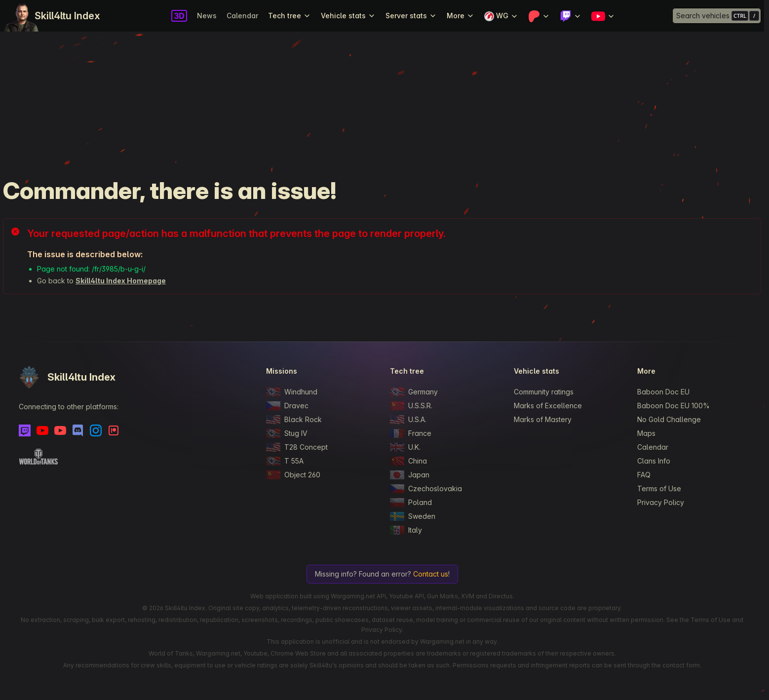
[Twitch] (25, 430)
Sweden (413, 516)
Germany (414, 392)
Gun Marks (442, 596)
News (207, 16)
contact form (681, 665)
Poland (411, 503)
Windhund (292, 392)
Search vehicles (703, 16)
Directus (501, 596)
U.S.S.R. (411, 406)
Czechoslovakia (426, 489)
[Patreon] (114, 430)
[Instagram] (96, 430)
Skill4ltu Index (67, 16)
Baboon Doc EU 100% (673, 406)
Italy (406, 530)
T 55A (285, 461)
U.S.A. (408, 420)
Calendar (242, 16)
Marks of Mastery (543, 419)
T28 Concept (297, 447)
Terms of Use (659, 488)
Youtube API (406, 596)
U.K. (405, 447)
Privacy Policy (661, 502)
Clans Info (654, 461)
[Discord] (78, 430)
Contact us (431, 574)
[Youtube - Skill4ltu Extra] (60, 430)
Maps (646, 433)
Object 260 (293, 475)
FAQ (644, 475)
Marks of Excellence (548, 406)
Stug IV (287, 433)
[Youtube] (42, 430)
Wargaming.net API (358, 596)
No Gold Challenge (669, 419)
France (411, 433)
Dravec (287, 406)
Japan (410, 475)
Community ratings (544, 392)
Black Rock (294, 420)
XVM (468, 596)
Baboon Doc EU (663, 392)
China (408, 461)
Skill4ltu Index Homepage (121, 281)
